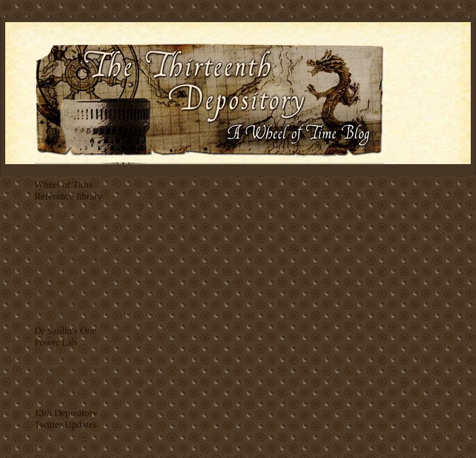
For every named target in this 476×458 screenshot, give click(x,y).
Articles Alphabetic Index (68, 213)
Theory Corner (54, 313)
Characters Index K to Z (66, 240)
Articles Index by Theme (67, 222)
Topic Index (50, 250)
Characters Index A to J (65, 231)
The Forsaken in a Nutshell (70, 359)
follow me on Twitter (94, 441)
